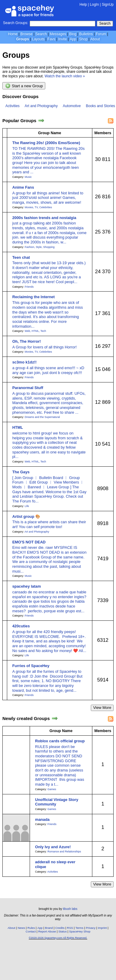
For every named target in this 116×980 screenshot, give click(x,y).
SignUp (108, 5)
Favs (51, 39)
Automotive (72, 106)
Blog (73, 34)
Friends (29, 287)
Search (105, 23)
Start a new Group (24, 86)
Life (27, 506)
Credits (60, 928)
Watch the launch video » (65, 76)
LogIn (94, 5)
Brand (49, 928)
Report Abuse (47, 931)
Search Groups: (16, 23)
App (73, 39)
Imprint (102, 928)
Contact (31, 931)
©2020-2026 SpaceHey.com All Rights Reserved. (58, 938)
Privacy (91, 928)
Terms (80, 928)
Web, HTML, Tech (35, 331)
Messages (58, 34)
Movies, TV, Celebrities (38, 207)
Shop (83, 39)
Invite (62, 39)
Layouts (38, 39)
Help (83, 5)
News (21, 928)
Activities (12, 106)
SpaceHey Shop (80, 931)
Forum (101, 34)
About (95, 39)
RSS (70, 928)
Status (63, 931)
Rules (31, 928)
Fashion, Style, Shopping (40, 247)
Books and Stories (100, 106)
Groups (23, 39)
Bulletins (86, 34)
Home (13, 34)
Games (52, 789)
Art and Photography (41, 106)
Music (28, 177)
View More (102, 708)
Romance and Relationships (64, 852)
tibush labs (70, 909)
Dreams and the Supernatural (42, 417)
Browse (26, 34)
